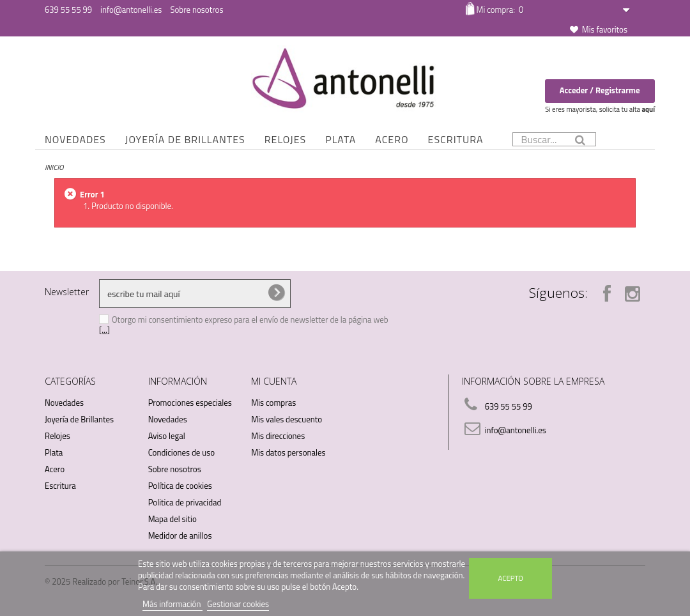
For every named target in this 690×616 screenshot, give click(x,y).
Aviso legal (167, 436)
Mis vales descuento (287, 419)
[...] (104, 330)
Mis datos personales (288, 452)
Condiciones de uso (181, 452)
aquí (648, 109)
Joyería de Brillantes (185, 139)
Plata (341, 139)
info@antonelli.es (131, 10)
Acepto (511, 578)
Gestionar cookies (238, 604)
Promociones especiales (190, 403)
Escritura (456, 139)
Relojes (285, 139)
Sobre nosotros (196, 10)
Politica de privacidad (185, 502)
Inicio (54, 167)
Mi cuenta (274, 381)
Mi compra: (499, 10)
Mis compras (273, 403)
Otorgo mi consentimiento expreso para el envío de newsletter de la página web (250, 320)
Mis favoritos (605, 29)
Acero (392, 139)
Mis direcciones (278, 436)
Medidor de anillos (180, 535)
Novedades (75, 139)
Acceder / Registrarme (600, 90)
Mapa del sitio (172, 519)
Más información (172, 604)
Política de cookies (180, 486)
